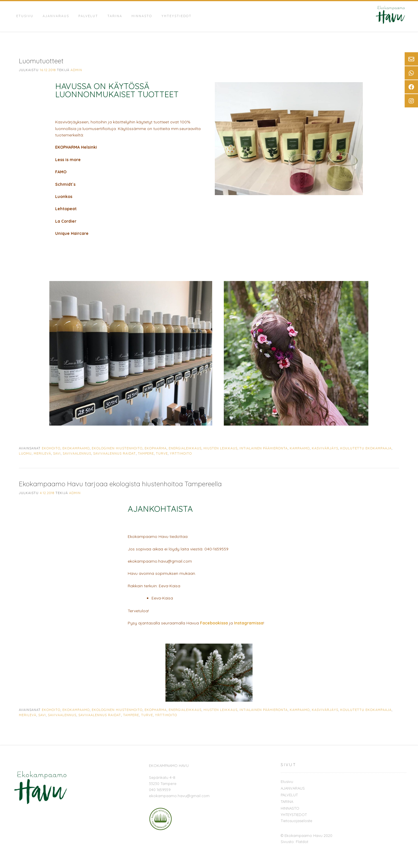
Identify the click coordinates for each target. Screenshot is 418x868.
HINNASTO (142, 16)
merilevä (42, 453)
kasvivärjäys (325, 448)
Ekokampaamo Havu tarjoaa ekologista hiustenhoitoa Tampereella (120, 484)
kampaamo (300, 448)
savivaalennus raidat (115, 453)
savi (57, 453)
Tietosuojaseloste (297, 821)
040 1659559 (160, 790)
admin (76, 70)
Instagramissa (249, 623)
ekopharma (156, 448)
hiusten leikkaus (220, 448)
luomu (25, 453)
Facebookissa (214, 623)
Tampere (146, 453)
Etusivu (25, 16)
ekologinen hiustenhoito (117, 448)
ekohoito (51, 448)
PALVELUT (88, 16)
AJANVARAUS (56, 16)
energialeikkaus (185, 448)
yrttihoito (181, 453)
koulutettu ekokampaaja (366, 448)
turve (162, 453)
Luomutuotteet (41, 61)
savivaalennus (77, 453)
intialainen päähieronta (264, 448)
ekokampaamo (76, 448)
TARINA (115, 16)
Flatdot (302, 842)
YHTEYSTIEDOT (176, 16)
